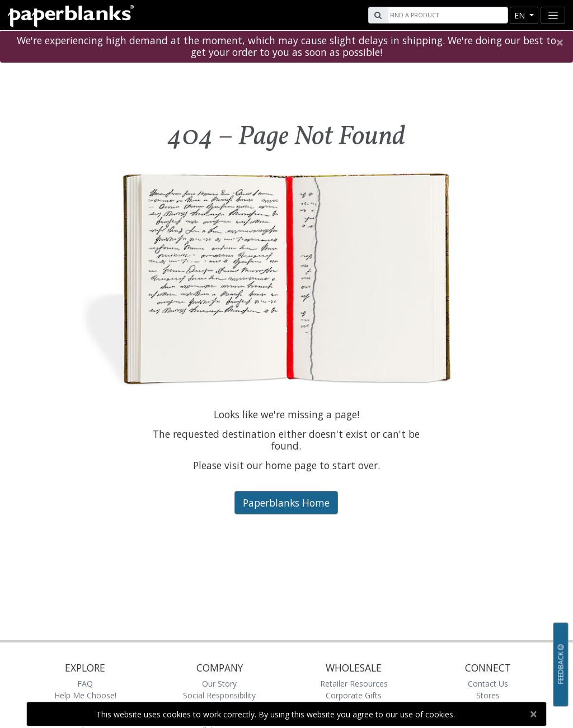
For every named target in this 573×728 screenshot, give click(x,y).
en (521, 15)
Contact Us (488, 684)
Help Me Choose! (85, 695)
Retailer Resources (354, 684)
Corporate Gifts (354, 695)
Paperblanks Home (286, 503)
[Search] (447, 15)
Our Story (219, 684)
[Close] (559, 42)
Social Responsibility (219, 695)
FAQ (85, 684)
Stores (488, 695)
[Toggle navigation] (553, 15)
